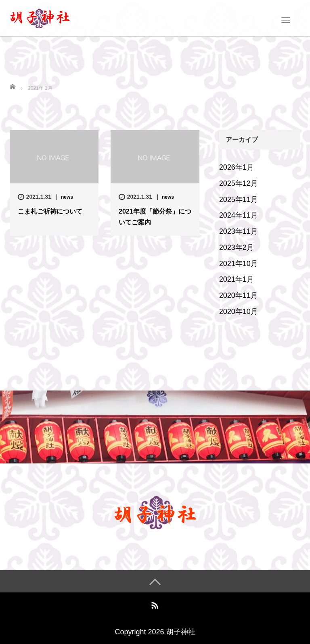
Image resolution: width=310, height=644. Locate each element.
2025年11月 (239, 199)
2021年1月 (237, 279)
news (67, 197)
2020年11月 (239, 295)
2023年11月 (239, 231)
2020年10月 (239, 312)
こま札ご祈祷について (50, 211)
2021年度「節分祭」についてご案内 (155, 217)
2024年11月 (239, 215)
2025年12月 (239, 183)
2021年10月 (239, 264)
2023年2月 (237, 247)
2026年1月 (237, 167)
